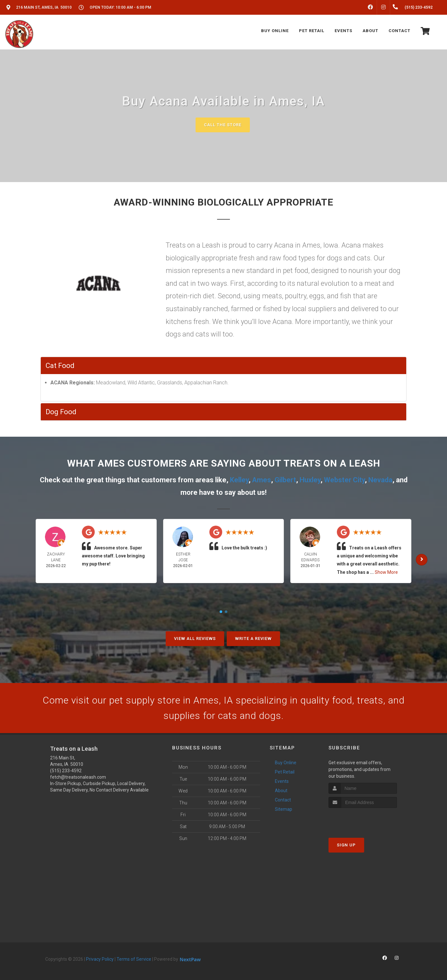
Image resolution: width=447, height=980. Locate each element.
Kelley (239, 480)
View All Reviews (195, 639)
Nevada (380, 480)
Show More (386, 572)
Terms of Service (134, 959)
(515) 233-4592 (66, 771)
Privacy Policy (100, 959)
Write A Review (253, 639)
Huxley (310, 480)
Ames (262, 480)
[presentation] (363, 820)
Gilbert (285, 480)
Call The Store (223, 125)
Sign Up (346, 845)
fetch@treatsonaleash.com (78, 777)
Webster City (344, 480)
